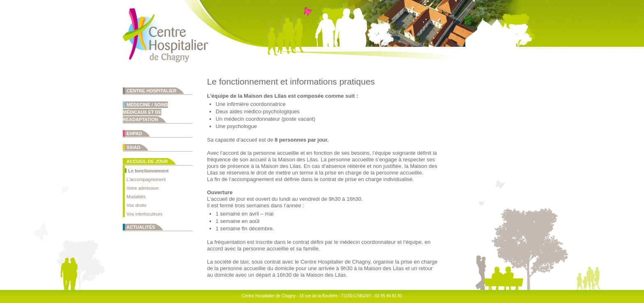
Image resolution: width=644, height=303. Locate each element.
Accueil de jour (147, 161)
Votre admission (143, 188)
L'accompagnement (146, 179)
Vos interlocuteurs (144, 214)
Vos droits (136, 205)
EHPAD (134, 133)
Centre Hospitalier (151, 91)
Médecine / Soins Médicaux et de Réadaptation (145, 112)
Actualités (141, 227)
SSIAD (133, 147)
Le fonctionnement (148, 171)
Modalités (136, 197)
